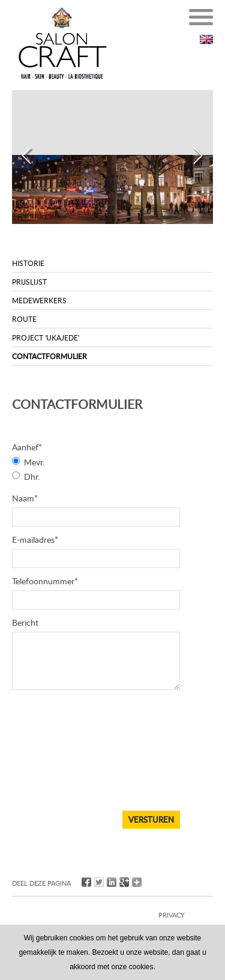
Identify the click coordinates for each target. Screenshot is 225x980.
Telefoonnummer (45, 581)
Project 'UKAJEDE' (46, 337)
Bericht (25, 622)
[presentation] (61, 760)
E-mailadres (35, 540)
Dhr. (32, 476)
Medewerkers (39, 300)
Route (24, 319)
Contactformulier (49, 356)
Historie (28, 263)
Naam (25, 498)
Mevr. (34, 462)
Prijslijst (29, 282)
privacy (172, 915)
